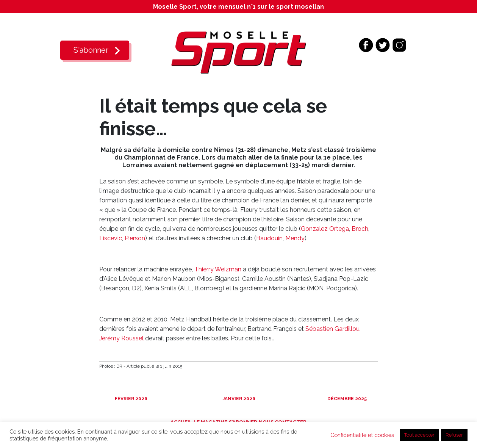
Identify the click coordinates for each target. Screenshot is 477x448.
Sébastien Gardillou (332, 329)
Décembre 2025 (346, 399)
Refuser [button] (454, 435)
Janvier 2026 (238, 399)
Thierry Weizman (218, 269)
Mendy (295, 238)
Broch (360, 229)
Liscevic (111, 238)
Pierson (135, 238)
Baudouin (269, 238)
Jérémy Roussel (121, 338)
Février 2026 (131, 399)
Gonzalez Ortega (325, 229)
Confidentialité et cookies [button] (362, 435)
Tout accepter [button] (419, 435)
